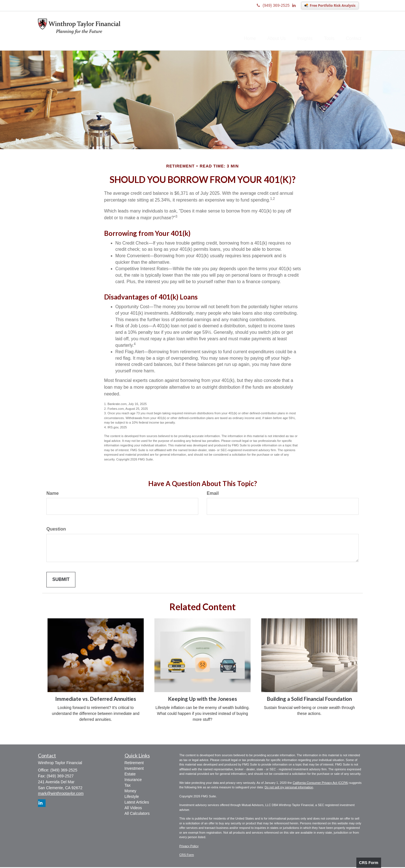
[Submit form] (61, 581)
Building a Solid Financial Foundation (309, 700)
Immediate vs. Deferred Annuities (96, 700)
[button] (267, 31)
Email (213, 494)
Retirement (134, 764)
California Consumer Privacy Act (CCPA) (321, 784)
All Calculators (137, 815)
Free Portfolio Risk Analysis (333, 5)
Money (130, 792)
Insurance (133, 781)
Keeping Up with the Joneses (203, 700)
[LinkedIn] (297, 5)
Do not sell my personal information (289, 788)
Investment (134, 769)
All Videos (133, 809)
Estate (130, 775)
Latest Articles (137, 803)
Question (56, 530)
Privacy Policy (189, 847)
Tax (128, 786)
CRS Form (369, 863)
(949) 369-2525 (273, 5)
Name (53, 494)
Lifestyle (132, 798)
